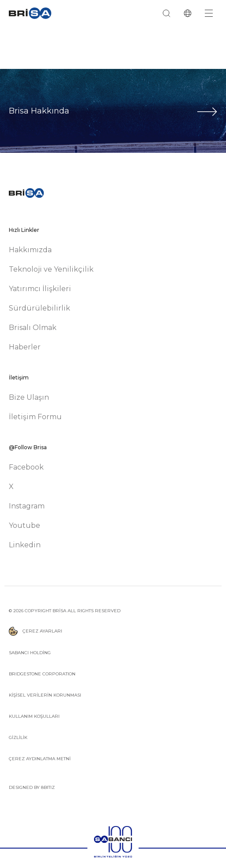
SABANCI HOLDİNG (30, 653)
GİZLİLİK (18, 737)
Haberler (25, 347)
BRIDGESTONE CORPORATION (42, 674)
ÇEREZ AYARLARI (36, 631)
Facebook (26, 467)
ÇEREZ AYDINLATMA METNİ (40, 759)
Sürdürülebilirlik (40, 308)
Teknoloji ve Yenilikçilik (51, 269)
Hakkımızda (30, 250)
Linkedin (25, 545)
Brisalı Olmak (33, 328)
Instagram (27, 506)
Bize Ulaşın (29, 397)
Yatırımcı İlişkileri (40, 289)
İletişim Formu (35, 417)
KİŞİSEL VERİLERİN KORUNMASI (45, 695)
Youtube (24, 525)
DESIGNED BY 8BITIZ (32, 787)
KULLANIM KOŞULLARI (34, 716)
